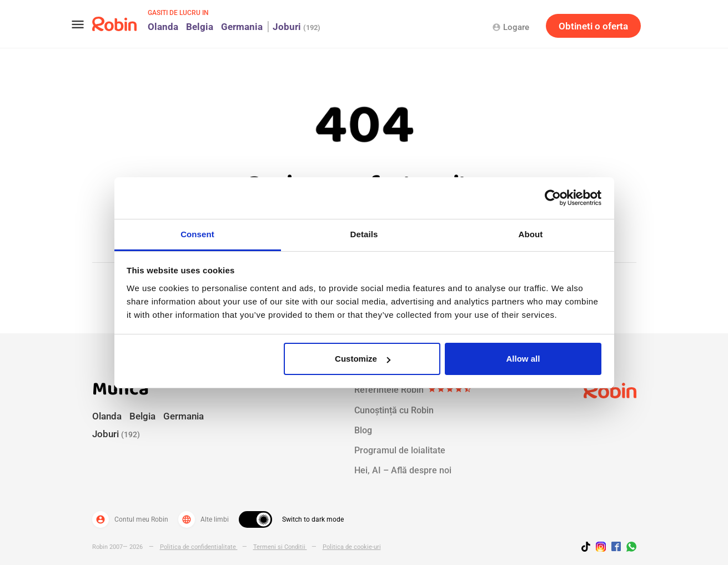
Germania (242, 27)
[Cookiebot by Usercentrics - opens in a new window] (553, 198)
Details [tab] (364, 234)
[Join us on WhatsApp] (629, 548)
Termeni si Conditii (280, 547)
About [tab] (531, 234)
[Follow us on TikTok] (589, 548)
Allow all (523, 359)
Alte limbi (204, 519)
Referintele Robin (413, 390)
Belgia (200, 27)
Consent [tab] (197, 234)
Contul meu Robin (130, 519)
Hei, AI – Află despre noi (403, 470)
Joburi (297, 27)
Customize (363, 359)
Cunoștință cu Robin (394, 410)
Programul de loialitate (400, 450)
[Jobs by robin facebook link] (616, 547)
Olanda (163, 27)
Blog (363, 430)
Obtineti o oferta (593, 26)
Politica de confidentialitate (199, 547)
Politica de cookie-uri (352, 547)
